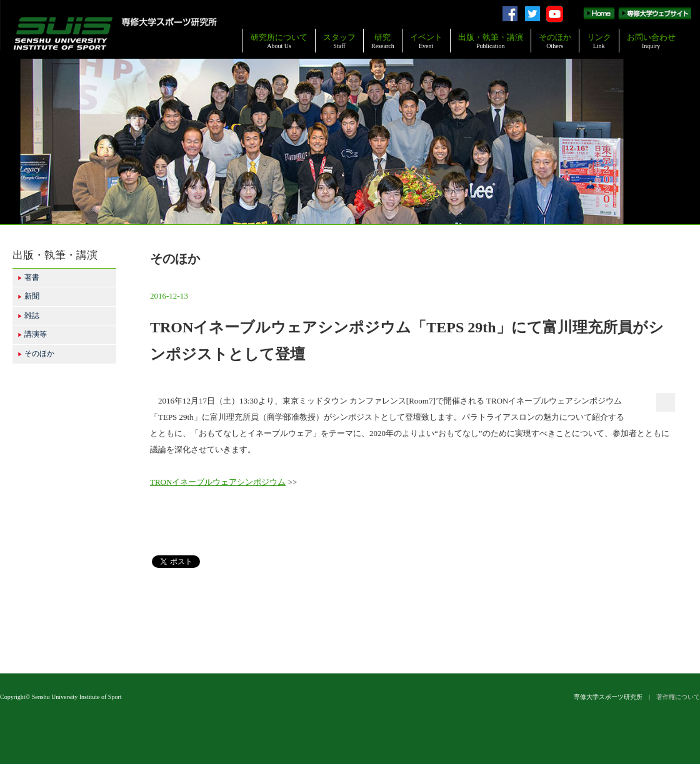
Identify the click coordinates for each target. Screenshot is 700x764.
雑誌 (28, 315)
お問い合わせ (651, 41)
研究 (383, 41)
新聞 (28, 296)
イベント (426, 41)
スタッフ (339, 41)
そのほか (555, 41)
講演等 (32, 334)
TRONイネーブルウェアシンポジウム (218, 482)
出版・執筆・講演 (491, 41)
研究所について (279, 41)
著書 (28, 277)
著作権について (678, 697)
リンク (599, 41)
